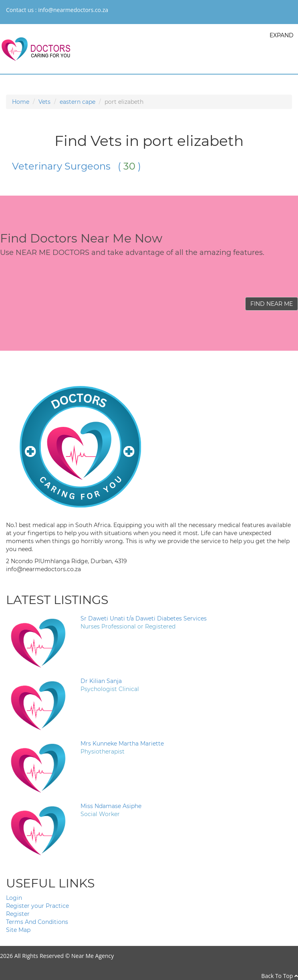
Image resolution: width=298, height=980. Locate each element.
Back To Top (280, 976)
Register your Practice (37, 906)
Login (14, 898)
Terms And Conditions (37, 922)
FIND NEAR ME (272, 304)
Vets (44, 102)
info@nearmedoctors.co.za (73, 10)
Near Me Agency (93, 956)
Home (21, 102)
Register (18, 914)
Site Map (18, 930)
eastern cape (78, 102)
